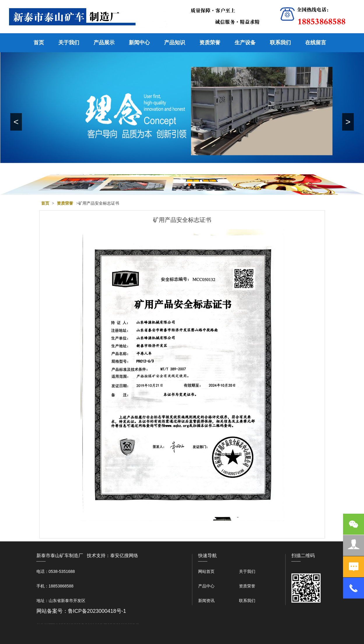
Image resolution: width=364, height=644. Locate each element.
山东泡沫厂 (89, 624)
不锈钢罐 (122, 624)
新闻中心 (139, 43)
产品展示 (104, 43)
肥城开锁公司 (54, 624)
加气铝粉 (124, 624)
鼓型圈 (45, 624)
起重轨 (47, 624)
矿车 (40, 624)
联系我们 (280, 43)
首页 (39, 43)
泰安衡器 (49, 624)
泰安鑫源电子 (65, 624)
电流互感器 (60, 624)
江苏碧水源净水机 (101, 624)
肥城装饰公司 (80, 624)
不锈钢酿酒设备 (83, 624)
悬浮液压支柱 (62, 624)
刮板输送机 (109, 624)
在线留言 (316, 43)
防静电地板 (75, 624)
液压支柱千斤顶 (72, 624)
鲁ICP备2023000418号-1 (97, 611)
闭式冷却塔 (129, 624)
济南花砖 (106, 624)
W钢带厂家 (53, 624)
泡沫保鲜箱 (98, 624)
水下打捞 (70, 624)
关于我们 (69, 43)
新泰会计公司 (42, 624)
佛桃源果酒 (67, 624)
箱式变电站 (131, 624)
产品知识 (175, 43)
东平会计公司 (57, 624)
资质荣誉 (210, 43)
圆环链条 (38, 624)
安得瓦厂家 (137, 624)
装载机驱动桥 (111, 624)
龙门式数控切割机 (114, 624)
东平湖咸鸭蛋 (117, 624)
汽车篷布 (119, 624)
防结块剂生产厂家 (134, 624)
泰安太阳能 (86, 624)
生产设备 (245, 43)
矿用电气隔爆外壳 (51, 624)
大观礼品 (138, 624)
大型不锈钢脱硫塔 (105, 624)
